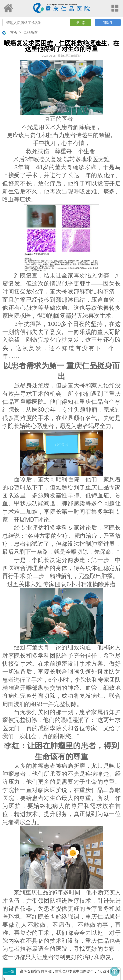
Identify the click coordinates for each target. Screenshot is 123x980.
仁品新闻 (31, 32)
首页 (14, 32)
